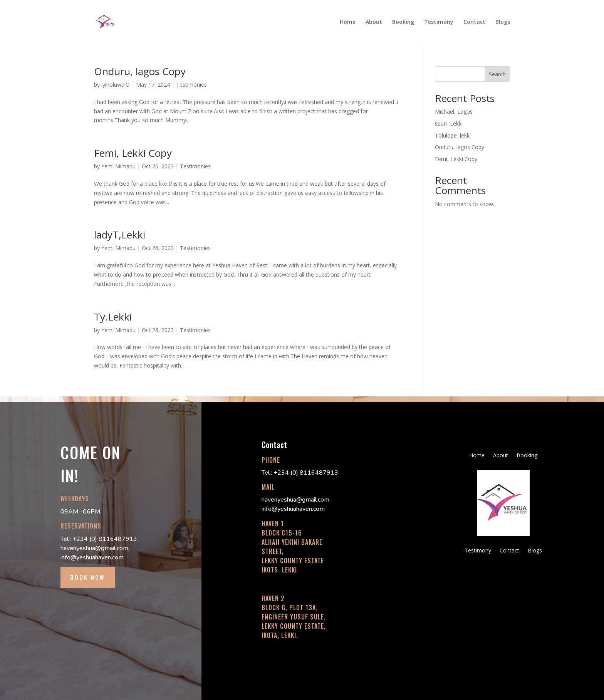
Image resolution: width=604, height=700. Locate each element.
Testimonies (191, 85)
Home (348, 22)
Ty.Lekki (113, 317)
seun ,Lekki (449, 123)
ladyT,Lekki (120, 235)
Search (497, 74)
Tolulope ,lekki (453, 135)
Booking (403, 22)
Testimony (439, 22)
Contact (474, 22)
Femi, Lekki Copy (133, 153)
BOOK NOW (88, 577)
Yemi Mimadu (118, 166)
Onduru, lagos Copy (140, 71)
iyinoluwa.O (116, 85)
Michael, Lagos (454, 112)
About (374, 22)
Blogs (503, 22)
